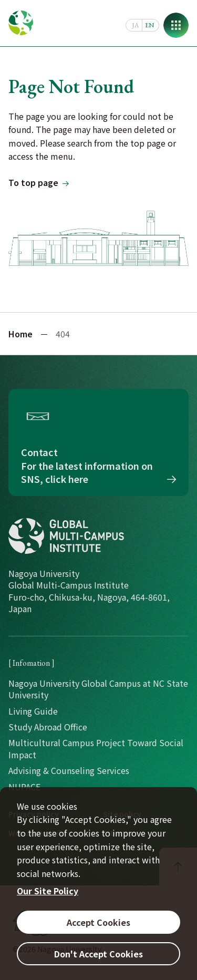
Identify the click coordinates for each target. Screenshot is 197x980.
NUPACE (24, 787)
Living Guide (33, 711)
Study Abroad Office (48, 727)
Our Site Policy (48, 891)
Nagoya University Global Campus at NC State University (98, 689)
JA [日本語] (135, 25)
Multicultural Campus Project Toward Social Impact (96, 748)
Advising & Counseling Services (69, 770)
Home (20, 334)
